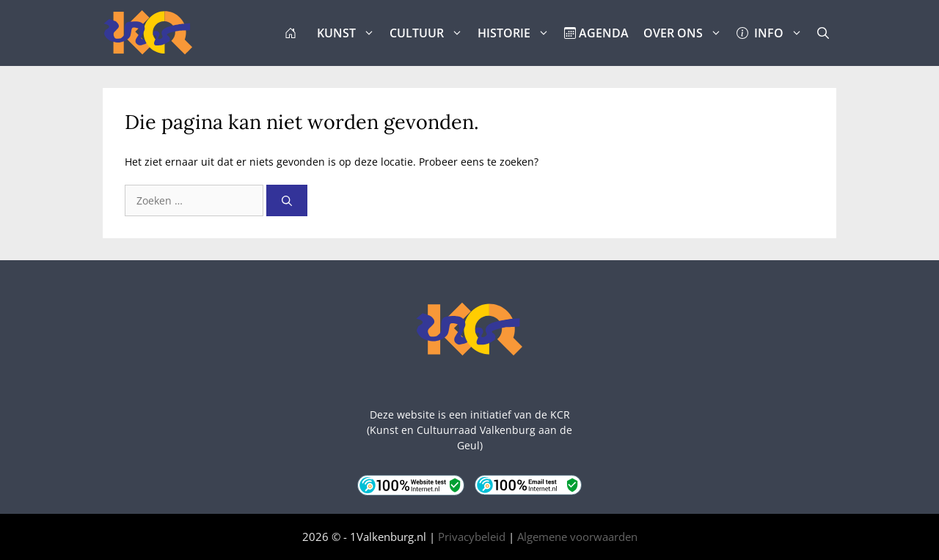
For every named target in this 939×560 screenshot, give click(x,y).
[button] (823, 33)
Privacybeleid (472, 537)
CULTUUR (430, 33)
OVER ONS (686, 33)
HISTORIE (517, 33)
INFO (773, 33)
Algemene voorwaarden (577, 537)
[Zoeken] (287, 200)
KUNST (350, 33)
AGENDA (596, 33)
